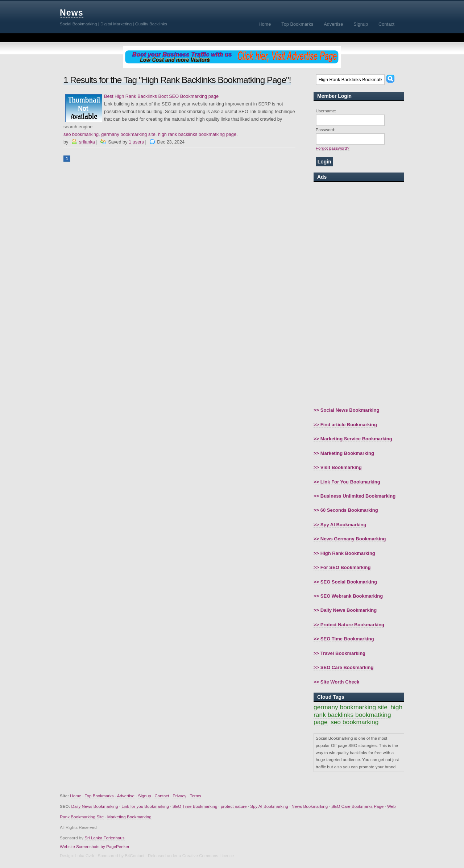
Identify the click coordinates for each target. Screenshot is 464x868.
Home (76, 796)
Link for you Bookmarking (145, 806)
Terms (196, 796)
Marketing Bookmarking (129, 817)
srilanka (87, 142)
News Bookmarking (310, 806)
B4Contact (134, 855)
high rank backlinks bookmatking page (197, 134)
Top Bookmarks (99, 796)
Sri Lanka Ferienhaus (104, 838)
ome (265, 24)
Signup (145, 796)
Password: (326, 130)
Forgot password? (333, 148)
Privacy (179, 796)
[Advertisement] (359, 294)
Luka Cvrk (85, 855)
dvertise (333, 24)
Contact (162, 796)
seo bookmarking (81, 134)
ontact (386, 24)
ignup (361, 24)
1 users (136, 142)
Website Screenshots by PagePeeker (95, 846)
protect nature (234, 806)
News (72, 13)
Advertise (126, 796)
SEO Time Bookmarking (195, 806)
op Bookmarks (297, 24)
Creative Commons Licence (208, 855)
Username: (326, 111)
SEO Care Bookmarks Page (357, 806)
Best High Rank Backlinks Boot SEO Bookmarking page (161, 96)
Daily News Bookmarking (95, 806)
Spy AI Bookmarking (269, 806)
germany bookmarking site (128, 134)
